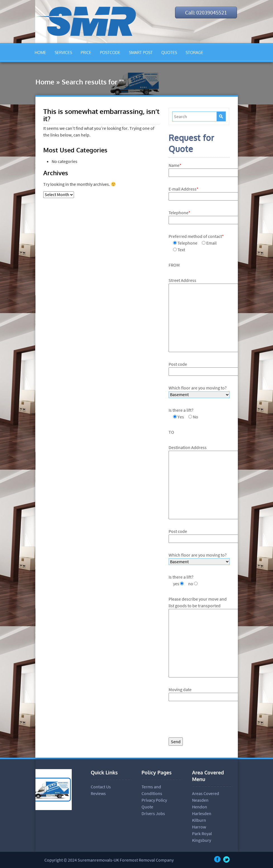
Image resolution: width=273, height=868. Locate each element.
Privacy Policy (154, 800)
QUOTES (169, 53)
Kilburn (199, 820)
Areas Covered (206, 793)
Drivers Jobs (153, 813)
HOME (40, 53)
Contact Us (101, 787)
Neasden (200, 800)
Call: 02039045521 (206, 12)
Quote (147, 807)
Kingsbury (202, 840)
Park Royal (202, 833)
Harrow (199, 827)
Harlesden (202, 813)
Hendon (200, 807)
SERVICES (63, 53)
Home (45, 82)
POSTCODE (110, 53)
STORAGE (194, 53)
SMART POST (141, 53)
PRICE (86, 53)
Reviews (98, 793)
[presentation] (211, 721)
